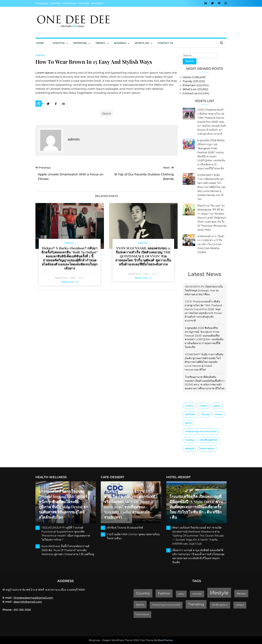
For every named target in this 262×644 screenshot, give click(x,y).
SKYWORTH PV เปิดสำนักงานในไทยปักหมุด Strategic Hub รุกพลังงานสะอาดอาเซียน (204, 290)
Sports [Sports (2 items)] (188, 423)
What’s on (190, 89)
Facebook (42, 3)
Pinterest (97, 3)
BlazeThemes (165, 640)
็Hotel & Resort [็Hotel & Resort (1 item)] (207, 448)
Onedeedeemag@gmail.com (33, 598)
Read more (68, 282)
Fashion (40, 55)
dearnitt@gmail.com (28, 602)
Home (40, 43)
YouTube (84, 3)
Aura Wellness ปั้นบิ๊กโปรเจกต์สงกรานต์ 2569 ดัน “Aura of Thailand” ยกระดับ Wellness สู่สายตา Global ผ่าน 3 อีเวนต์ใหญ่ (68, 550)
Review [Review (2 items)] (219, 414)
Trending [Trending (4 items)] (189, 440)
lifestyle (106, 113)
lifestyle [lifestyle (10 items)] (205, 414)
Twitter (55, 3)
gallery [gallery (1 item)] (217, 406)
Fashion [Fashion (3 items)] (204, 406)
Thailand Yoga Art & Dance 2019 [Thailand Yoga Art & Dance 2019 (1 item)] (201, 431)
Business (120, 43)
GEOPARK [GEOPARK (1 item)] (190, 414)
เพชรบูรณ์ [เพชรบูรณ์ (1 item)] (189, 448)
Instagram (69, 3)
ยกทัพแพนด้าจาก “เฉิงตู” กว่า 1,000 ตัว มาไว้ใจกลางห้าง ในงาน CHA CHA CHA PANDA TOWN (211, 244)
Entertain (80, 43)
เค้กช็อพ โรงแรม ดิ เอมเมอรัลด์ (125, 528)
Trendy (100, 43)
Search (190, 61)
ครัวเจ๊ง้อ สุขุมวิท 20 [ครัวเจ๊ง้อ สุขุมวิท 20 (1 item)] (209, 440)
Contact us (165, 43)
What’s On (142, 43)
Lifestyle (59, 43)
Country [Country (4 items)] (189, 406)
